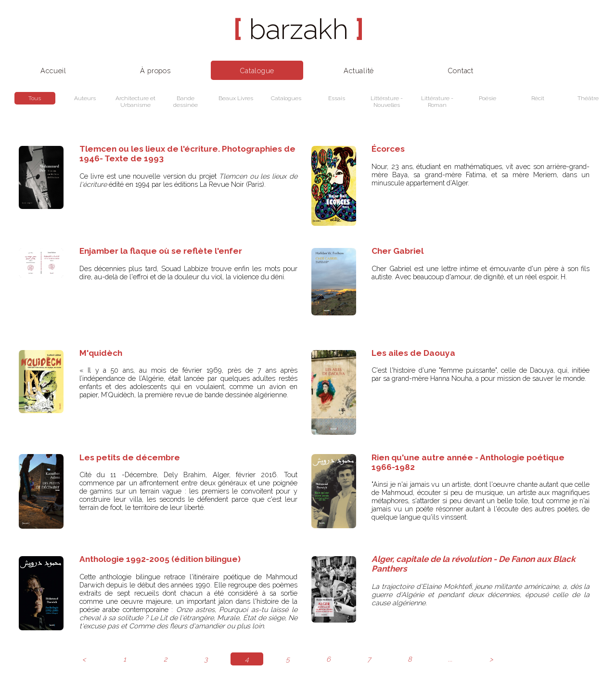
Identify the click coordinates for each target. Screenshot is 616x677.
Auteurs (85, 98)
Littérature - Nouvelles (387, 102)
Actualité (359, 71)
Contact (461, 71)
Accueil (53, 71)
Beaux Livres (236, 98)
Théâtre (588, 98)
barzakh (299, 29)
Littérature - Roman (437, 102)
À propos (155, 71)
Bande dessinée (186, 102)
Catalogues (286, 98)
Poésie (488, 98)
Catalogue (257, 71)
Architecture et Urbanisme (135, 102)
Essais (337, 98)
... (450, 659)
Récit (538, 98)
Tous (35, 98)
